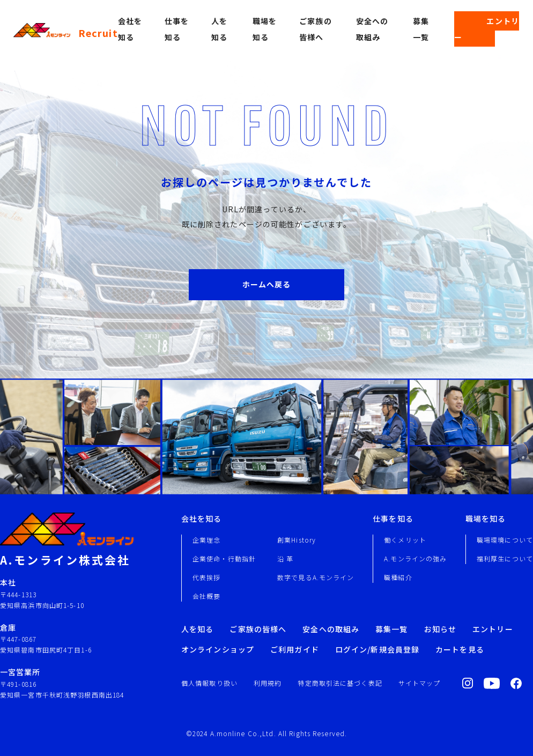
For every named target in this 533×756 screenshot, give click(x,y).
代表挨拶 (206, 577)
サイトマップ (420, 683)
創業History (297, 540)
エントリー (486, 29)
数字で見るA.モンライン (316, 577)
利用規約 (268, 683)
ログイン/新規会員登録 (377, 649)
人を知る (197, 629)
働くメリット (405, 540)
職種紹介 (398, 577)
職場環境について (505, 540)
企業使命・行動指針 (224, 558)
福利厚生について (505, 558)
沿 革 (285, 558)
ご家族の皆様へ (258, 629)
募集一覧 (391, 629)
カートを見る (460, 649)
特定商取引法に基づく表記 (340, 683)
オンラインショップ (218, 649)
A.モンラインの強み (415, 558)
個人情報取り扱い (209, 683)
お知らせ (440, 629)
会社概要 (206, 596)
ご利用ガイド (295, 649)
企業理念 (206, 540)
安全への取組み (331, 629)
